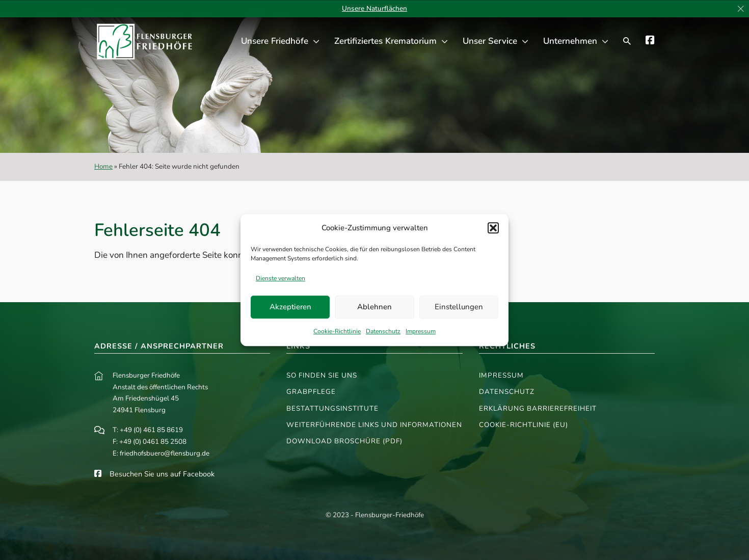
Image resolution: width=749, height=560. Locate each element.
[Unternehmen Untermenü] (605, 42)
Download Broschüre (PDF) (344, 441)
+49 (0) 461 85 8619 (151, 430)
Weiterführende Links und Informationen (374, 425)
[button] (493, 228)
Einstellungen (459, 307)
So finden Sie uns (322, 375)
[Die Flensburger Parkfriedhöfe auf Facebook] (650, 42)
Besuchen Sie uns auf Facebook (162, 474)
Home (103, 166)
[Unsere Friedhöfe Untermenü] (316, 42)
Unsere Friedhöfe (275, 41)
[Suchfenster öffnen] (627, 41)
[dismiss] (741, 9)
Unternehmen (570, 41)
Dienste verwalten (280, 278)
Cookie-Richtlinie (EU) (524, 425)
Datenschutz (383, 331)
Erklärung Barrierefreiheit (538, 408)
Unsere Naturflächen (374, 8)
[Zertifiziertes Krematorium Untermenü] (445, 42)
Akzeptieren (290, 307)
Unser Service (490, 41)
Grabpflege (311, 392)
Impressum (421, 331)
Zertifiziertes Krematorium (385, 41)
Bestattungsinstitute (332, 408)
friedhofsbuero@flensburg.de (165, 453)
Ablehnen (374, 307)
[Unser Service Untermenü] (525, 42)
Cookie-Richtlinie (337, 331)
